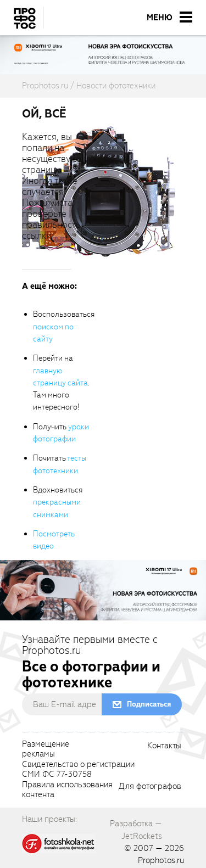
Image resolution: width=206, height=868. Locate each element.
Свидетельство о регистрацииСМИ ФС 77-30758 (78, 770)
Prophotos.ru (161, 860)
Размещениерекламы (46, 749)
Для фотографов (150, 787)
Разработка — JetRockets (136, 830)
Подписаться (149, 704)
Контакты (164, 746)
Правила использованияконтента (67, 790)
